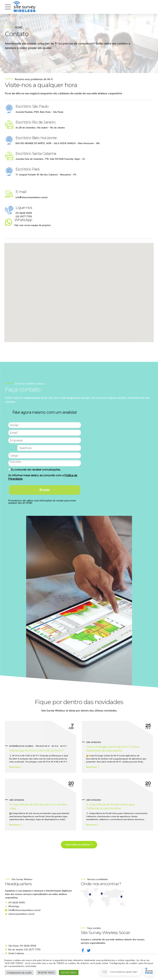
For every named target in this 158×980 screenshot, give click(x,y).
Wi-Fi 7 (64, 746)
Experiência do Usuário (21, 746)
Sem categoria (94, 742)
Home (19, 27)
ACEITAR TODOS (69, 972)
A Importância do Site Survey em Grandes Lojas (38, 806)
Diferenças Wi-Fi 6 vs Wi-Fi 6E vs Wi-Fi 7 (36, 750)
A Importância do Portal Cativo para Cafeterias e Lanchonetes (110, 806)
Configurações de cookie (19, 972)
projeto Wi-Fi (43, 746)
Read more (15, 767)
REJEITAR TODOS (46, 972)
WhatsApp (23, 220)
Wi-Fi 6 (55, 746)
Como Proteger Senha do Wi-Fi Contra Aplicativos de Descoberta (113, 749)
